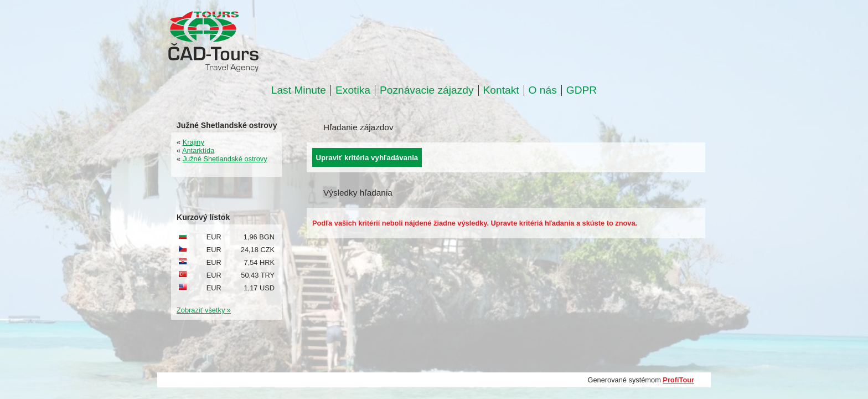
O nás (543, 90)
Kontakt (501, 90)
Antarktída (198, 150)
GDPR (582, 90)
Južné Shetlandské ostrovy (225, 159)
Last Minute (299, 90)
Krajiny (193, 142)
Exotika (353, 90)
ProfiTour (678, 380)
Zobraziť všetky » (204, 310)
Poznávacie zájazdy (427, 90)
